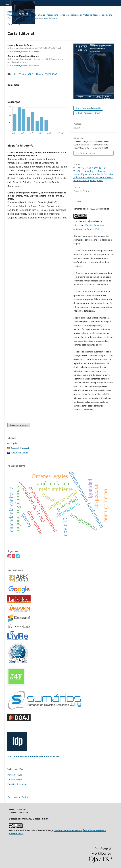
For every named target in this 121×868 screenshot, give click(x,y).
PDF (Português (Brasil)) (89, 108)
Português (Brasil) (20, 453)
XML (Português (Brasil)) (89, 113)
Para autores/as (15, 779)
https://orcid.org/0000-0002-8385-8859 (23, 51)
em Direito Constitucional (46, 756)
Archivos (20, 12)
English (15, 443)
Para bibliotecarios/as (17, 784)
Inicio (10, 12)
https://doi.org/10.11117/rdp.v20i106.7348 (35, 74)
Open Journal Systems (19, 797)
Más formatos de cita (85, 153)
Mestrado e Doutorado (20, 756)
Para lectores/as (15, 775)
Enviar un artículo (19, 425)
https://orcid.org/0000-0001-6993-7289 (23, 65)
